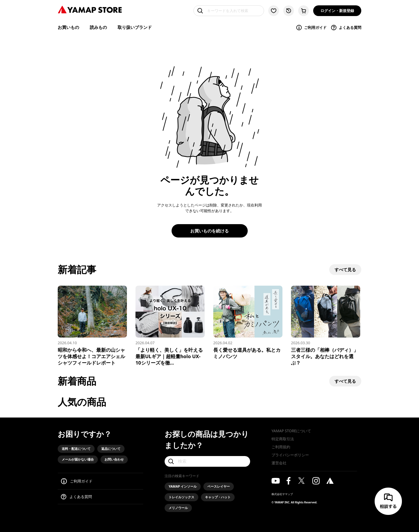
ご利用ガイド (311, 28)
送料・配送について (76, 449)
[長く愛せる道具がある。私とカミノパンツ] (248, 323)
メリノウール (178, 508)
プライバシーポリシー (290, 455)
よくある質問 (346, 28)
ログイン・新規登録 (337, 11)
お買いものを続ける (210, 231)
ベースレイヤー (219, 486)
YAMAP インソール (183, 486)
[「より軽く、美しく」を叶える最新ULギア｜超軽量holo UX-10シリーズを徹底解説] (170, 326)
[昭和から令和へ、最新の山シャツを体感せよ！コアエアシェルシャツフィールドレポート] (92, 326)
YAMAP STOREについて (291, 431)
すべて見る (345, 270)
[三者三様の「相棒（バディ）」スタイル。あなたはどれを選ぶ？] (326, 326)
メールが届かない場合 (78, 459)
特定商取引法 (283, 439)
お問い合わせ (114, 459)
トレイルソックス (181, 497)
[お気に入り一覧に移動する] (274, 11)
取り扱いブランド (135, 27)
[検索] (207, 461)
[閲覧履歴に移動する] (289, 11)
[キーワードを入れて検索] (229, 11)
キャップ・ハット (218, 497)
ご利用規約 (281, 447)
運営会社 (279, 463)
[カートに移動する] (304, 11)
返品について (111, 449)
